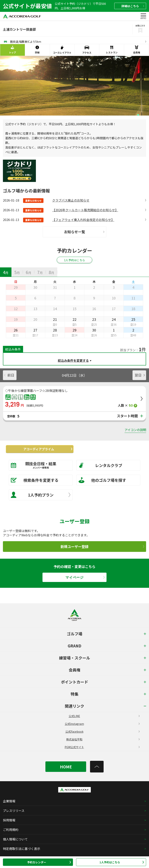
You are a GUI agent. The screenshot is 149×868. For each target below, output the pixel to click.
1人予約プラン (41, 495)
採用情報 (9, 820)
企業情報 (9, 801)
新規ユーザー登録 (102, 546)
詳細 (133, 6)
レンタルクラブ (100, 465)
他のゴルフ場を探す (102, 480)
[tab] (6, 272)
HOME (66, 767)
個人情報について (15, 839)
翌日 (140, 375)
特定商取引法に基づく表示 (22, 849)
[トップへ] (97, 767)
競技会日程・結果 (38, 465)
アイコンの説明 (135, 430)
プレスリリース (14, 811)
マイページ (85, 577)
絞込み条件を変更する (73, 360)
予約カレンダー (49, 862)
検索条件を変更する (35, 480)
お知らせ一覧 (84, 232)
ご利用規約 (11, 830)
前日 (9, 375)
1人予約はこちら (122, 862)
